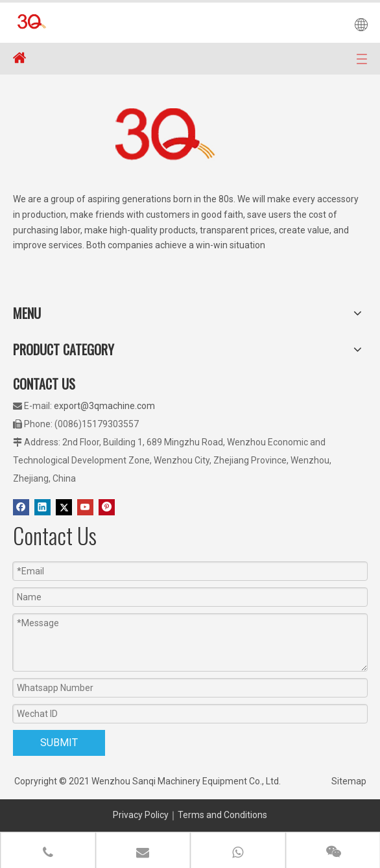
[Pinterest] (107, 507)
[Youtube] (85, 507)
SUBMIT (59, 743)
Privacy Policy (141, 815)
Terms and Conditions (222, 815)
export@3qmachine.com (104, 406)
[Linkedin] (42, 507)
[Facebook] (21, 507)
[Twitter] (64, 507)
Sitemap (349, 781)
